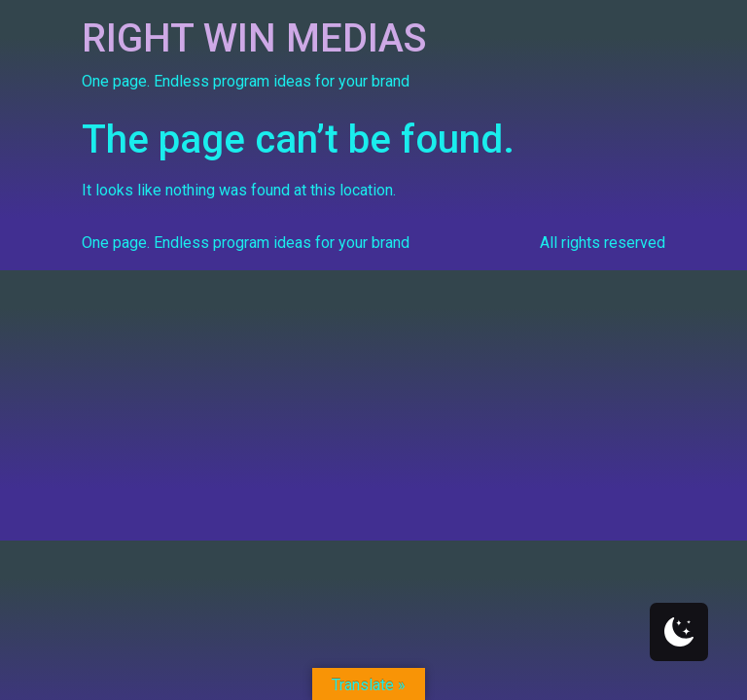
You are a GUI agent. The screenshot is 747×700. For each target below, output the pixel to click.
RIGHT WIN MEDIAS (254, 38)
